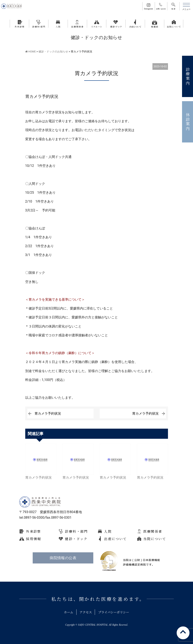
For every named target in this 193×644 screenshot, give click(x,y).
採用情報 (34, 539)
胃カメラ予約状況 (48, 413)
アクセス (85, 612)
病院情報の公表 (63, 558)
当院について (155, 539)
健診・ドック (76, 539)
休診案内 (188, 122)
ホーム (66, 612)
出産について (115, 539)
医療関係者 (153, 531)
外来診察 (34, 531)
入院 (108, 531)
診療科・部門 (76, 531)
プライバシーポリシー (115, 612)
